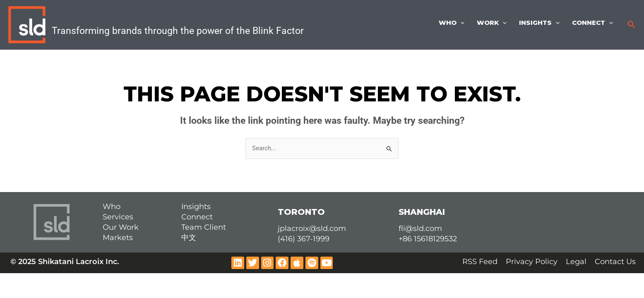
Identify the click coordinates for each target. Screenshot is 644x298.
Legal (576, 262)
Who (452, 23)
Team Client (204, 227)
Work (492, 23)
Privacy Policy (532, 262)
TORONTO (301, 212)
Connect (592, 23)
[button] (632, 25)
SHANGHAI (422, 212)
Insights (539, 23)
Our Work (121, 227)
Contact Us (615, 262)
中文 (189, 238)
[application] (460, 23)
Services (118, 217)
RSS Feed (480, 262)
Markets (118, 238)
